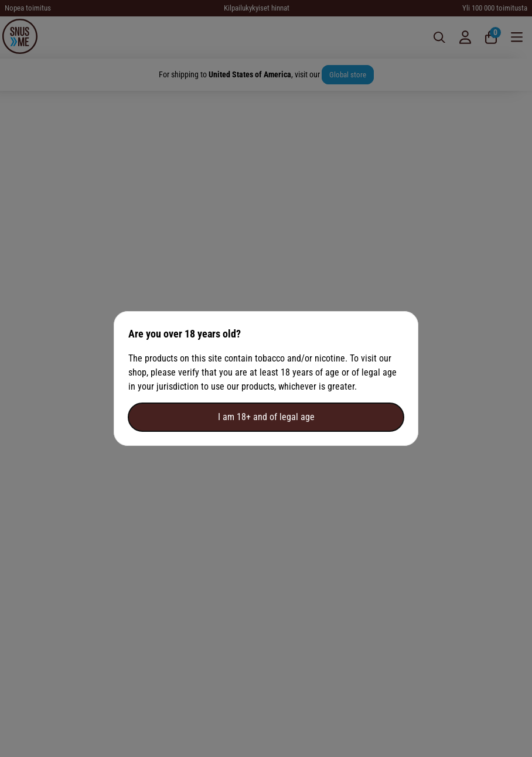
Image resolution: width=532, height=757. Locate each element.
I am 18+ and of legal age (266, 417)
